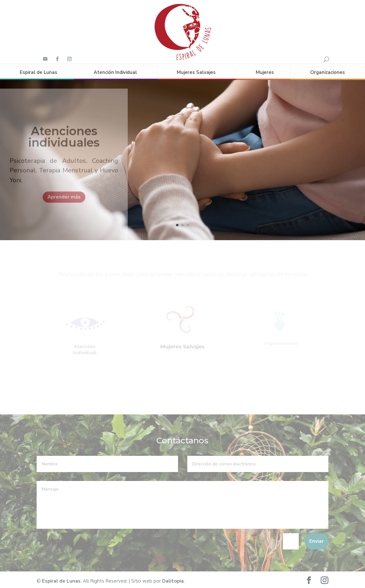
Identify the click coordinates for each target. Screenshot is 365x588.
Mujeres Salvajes (196, 70)
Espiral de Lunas (39, 70)
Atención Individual (115, 70)
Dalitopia (173, 578)
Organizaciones (328, 70)
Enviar (316, 539)
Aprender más (64, 200)
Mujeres (265, 70)
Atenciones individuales (64, 140)
